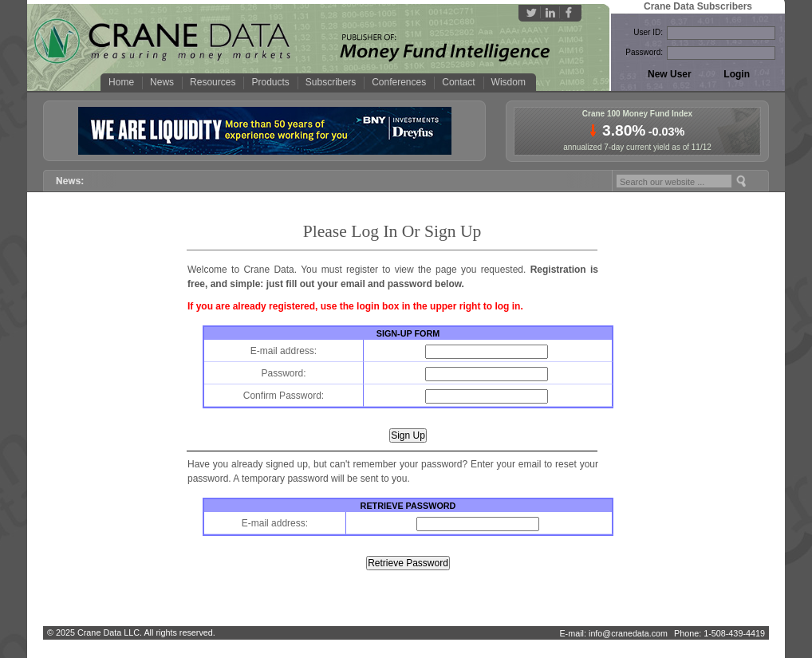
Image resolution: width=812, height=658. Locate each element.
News (162, 82)
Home (121, 82)
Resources (213, 82)
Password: (644, 52)
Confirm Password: (284, 396)
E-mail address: (284, 351)
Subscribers (331, 82)
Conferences (399, 82)
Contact (458, 82)
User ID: (648, 32)
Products (270, 82)
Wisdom (508, 82)
